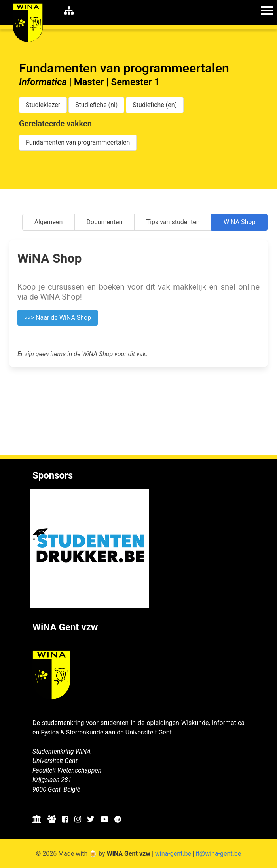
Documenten (105, 222)
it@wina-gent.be (219, 854)
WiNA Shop (239, 222)
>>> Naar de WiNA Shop (58, 318)
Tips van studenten (173, 222)
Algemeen (49, 222)
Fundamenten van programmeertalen (78, 142)
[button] (267, 10)
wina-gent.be (173, 854)
